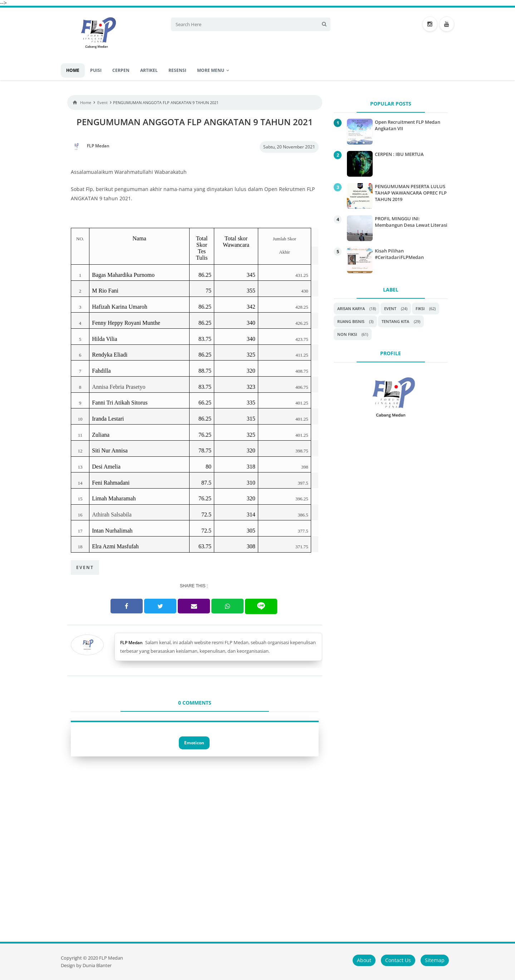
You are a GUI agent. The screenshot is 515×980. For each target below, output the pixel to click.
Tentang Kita (395, 321)
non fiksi (347, 334)
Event (85, 567)
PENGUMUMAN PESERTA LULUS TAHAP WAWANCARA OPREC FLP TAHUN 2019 (411, 193)
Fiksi (420, 308)
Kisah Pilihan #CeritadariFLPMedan (399, 254)
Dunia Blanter (97, 966)
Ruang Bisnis (351, 321)
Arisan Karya (351, 308)
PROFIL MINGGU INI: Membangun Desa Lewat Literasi (411, 222)
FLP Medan (131, 643)
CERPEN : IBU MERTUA (399, 154)
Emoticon (194, 743)
